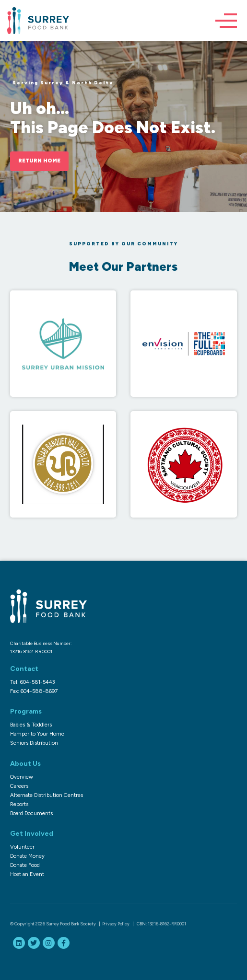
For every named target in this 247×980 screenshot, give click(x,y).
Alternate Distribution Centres (47, 795)
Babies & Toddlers (31, 725)
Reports (19, 804)
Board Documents (31, 813)
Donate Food (25, 865)
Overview (22, 777)
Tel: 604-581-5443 (32, 682)
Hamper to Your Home (37, 734)
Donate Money (27, 856)
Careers (19, 786)
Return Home (39, 161)
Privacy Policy (116, 924)
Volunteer (22, 847)
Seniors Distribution (34, 743)
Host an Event (27, 874)
